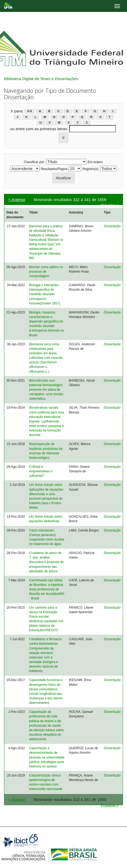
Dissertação (112, 226)
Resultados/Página (54, 169)
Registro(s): (91, 169)
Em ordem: (96, 162)
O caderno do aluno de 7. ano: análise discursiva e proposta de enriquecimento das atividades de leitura (46, 562)
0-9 (29, 111)
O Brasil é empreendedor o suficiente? (41, 471)
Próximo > (110, 205)
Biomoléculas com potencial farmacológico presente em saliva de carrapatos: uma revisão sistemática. (46, 390)
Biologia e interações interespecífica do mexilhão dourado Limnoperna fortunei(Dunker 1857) (45, 294)
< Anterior (17, 200)
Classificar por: (34, 162)
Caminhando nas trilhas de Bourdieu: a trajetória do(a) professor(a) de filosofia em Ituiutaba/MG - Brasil (47, 589)
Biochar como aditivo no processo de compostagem (46, 272)
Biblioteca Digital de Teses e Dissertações (41, 79)
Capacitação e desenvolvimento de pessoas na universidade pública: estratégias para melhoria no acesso (47, 757)
